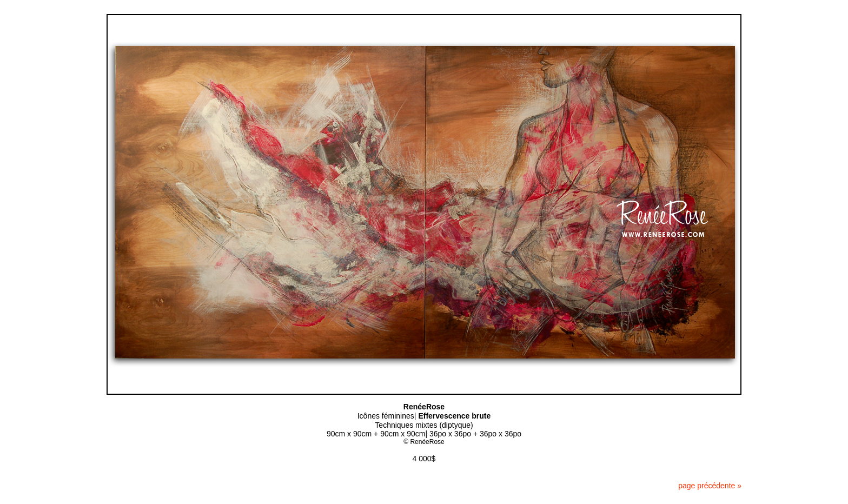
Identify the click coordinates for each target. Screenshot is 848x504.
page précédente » (710, 486)
